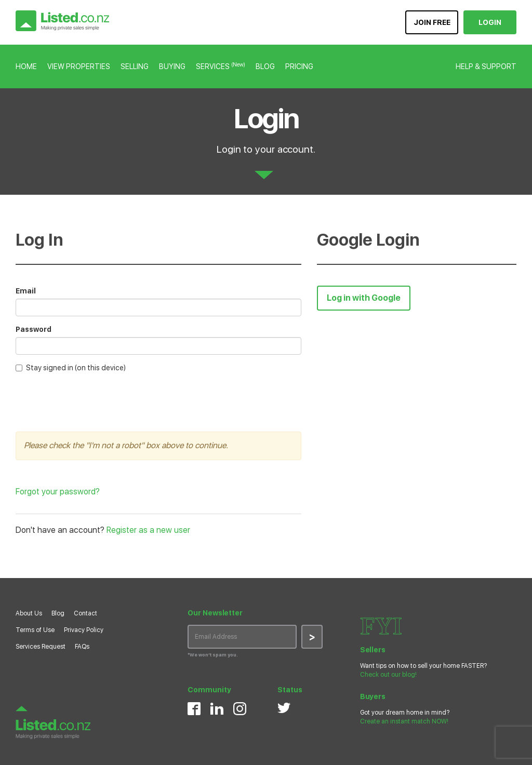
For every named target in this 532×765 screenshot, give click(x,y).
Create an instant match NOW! (404, 721)
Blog (58, 613)
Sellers (373, 650)
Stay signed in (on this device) (71, 368)
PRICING (299, 66)
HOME (26, 66)
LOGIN (490, 22)
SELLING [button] (135, 66)
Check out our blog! (388, 675)
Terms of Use (35, 630)
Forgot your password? (58, 492)
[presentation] (95, 401)
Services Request (41, 647)
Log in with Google (364, 298)
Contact (85, 613)
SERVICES (221, 66)
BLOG (265, 66)
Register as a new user (148, 530)
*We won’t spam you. (213, 655)
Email (26, 291)
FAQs (82, 647)
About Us (29, 613)
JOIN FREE (432, 22)
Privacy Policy (84, 630)
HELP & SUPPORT (486, 66)
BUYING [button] (172, 66)
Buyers (373, 696)
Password (34, 329)
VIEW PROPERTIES (79, 66)
